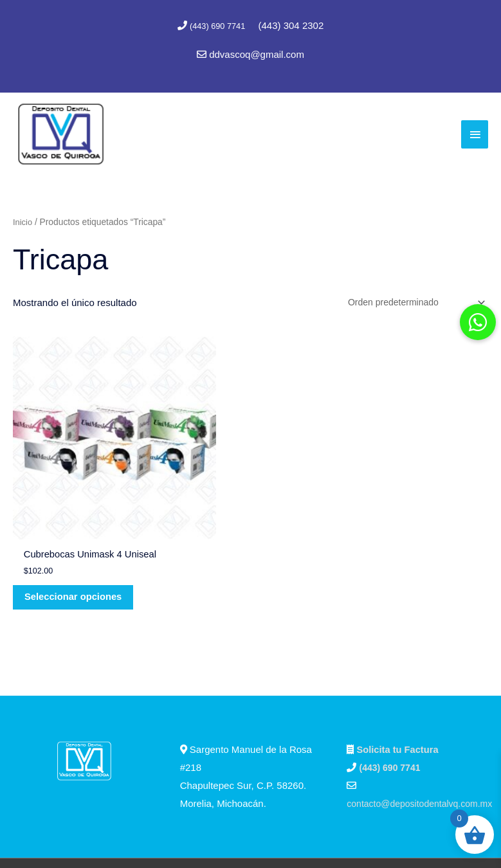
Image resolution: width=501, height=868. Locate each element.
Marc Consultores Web (307, 834)
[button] (478, 322)
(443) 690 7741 (219, 26)
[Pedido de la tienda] (409, 301)
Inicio (23, 220)
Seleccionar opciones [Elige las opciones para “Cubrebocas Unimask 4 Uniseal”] (64, 525)
